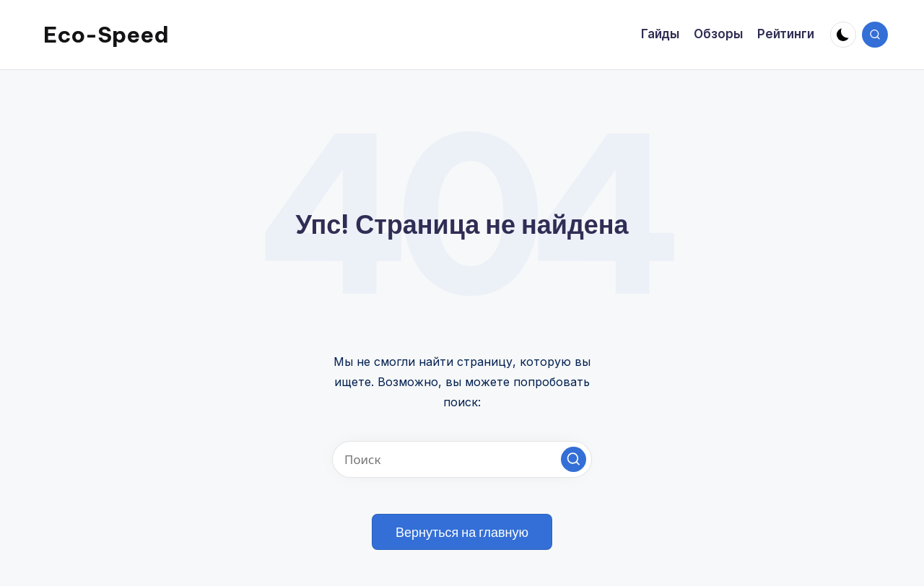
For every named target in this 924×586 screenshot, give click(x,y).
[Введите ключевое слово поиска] (462, 459)
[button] (574, 459)
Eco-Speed (106, 35)
